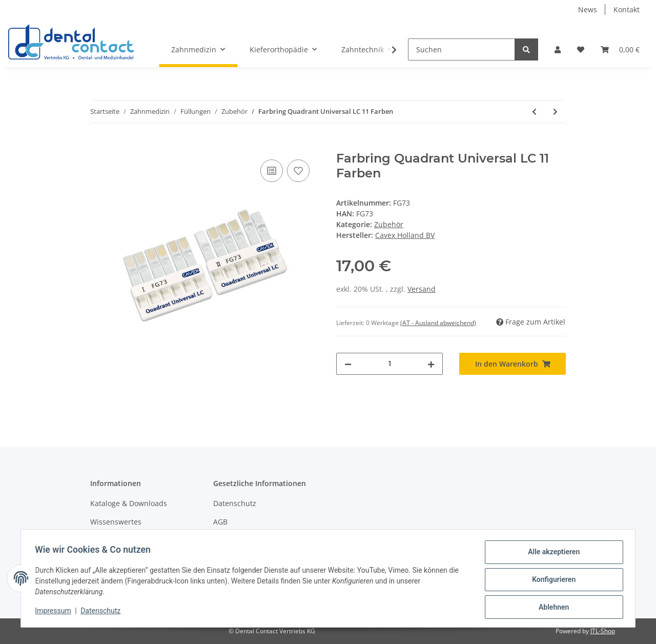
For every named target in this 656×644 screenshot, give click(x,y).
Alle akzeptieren (551, 554)
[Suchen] (462, 49)
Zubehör (389, 224)
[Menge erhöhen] (431, 364)
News (588, 9)
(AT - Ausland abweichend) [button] (438, 323)
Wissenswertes (116, 522)
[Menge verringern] (348, 364)
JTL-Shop (603, 631)
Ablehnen (551, 608)
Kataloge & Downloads (129, 503)
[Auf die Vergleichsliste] (272, 171)
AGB (220, 522)
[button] (558, 49)
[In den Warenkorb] (98, 146)
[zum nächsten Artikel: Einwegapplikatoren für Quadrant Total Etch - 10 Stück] (555, 112)
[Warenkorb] (620, 49)
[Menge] (389, 364)
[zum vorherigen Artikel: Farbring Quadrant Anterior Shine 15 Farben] (534, 112)
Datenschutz (235, 503)
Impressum (55, 612)
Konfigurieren (551, 581)
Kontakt (627, 9)
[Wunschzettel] (581, 49)
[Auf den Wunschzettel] (298, 171)
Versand (422, 289)
